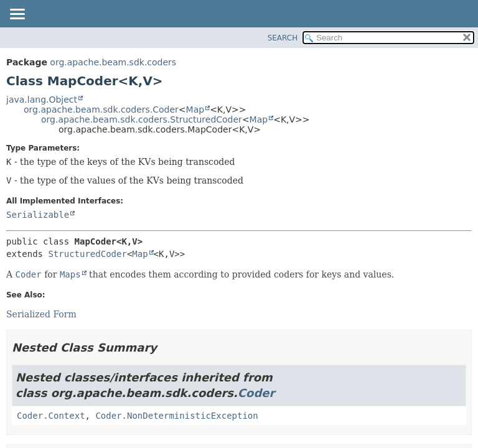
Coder (256, 393)
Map (195, 110)
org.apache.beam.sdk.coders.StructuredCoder (142, 119)
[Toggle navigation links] (17, 15)
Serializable (38, 215)
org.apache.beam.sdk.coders (113, 62)
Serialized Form (41, 314)
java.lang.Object (42, 100)
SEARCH (283, 38)
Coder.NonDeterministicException (176, 416)
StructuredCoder (87, 254)
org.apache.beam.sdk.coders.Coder (101, 110)
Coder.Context (51, 416)
